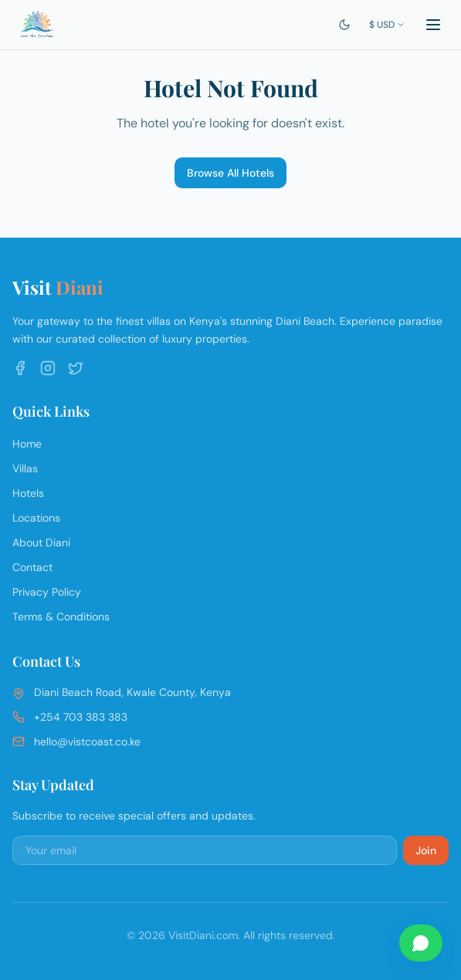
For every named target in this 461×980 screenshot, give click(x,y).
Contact (32, 567)
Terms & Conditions (61, 617)
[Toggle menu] (433, 25)
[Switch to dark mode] (344, 25)
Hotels (28, 493)
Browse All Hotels (230, 173)
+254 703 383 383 (81, 717)
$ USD (387, 25)
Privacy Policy (47, 592)
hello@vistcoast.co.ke (87, 742)
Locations (36, 518)
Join (426, 850)
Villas (25, 468)
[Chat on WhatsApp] (421, 943)
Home (27, 444)
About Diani (41, 542)
